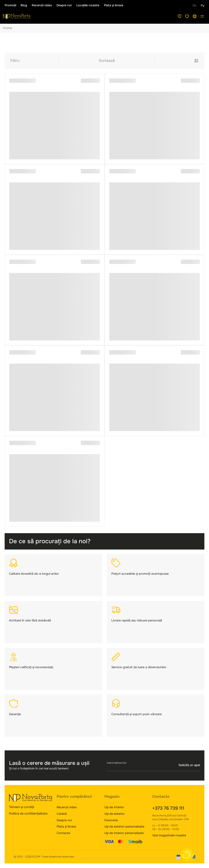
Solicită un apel (189, 765)
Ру (203, 5)
